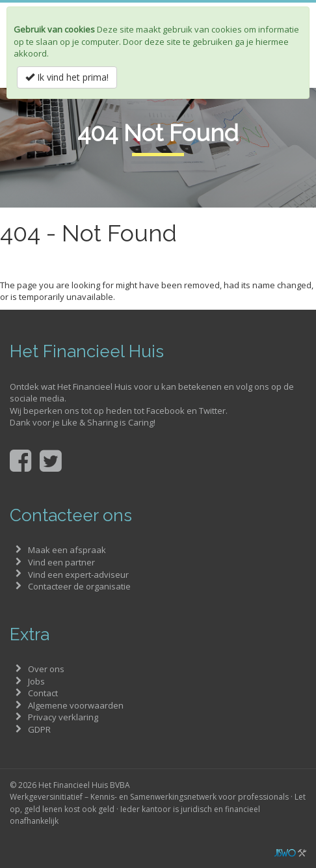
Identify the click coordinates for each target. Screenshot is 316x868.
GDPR (39, 729)
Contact (43, 693)
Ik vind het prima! (67, 77)
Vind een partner (61, 562)
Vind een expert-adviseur (78, 575)
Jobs (36, 681)
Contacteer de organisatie (79, 586)
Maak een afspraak (67, 550)
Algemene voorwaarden (76, 705)
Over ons (46, 669)
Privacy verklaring (63, 717)
